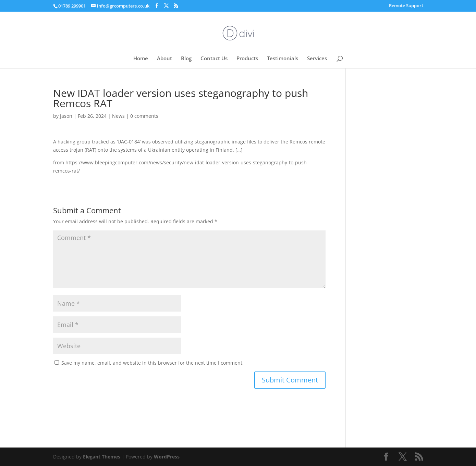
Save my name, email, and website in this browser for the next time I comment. (152, 363)
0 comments (144, 116)
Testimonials (283, 59)
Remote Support (406, 6)
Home (141, 59)
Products (247, 59)
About (164, 59)
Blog (186, 59)
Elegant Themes (102, 457)
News (118, 116)
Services (317, 59)
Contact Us (214, 59)
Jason (66, 116)
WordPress (167, 457)
